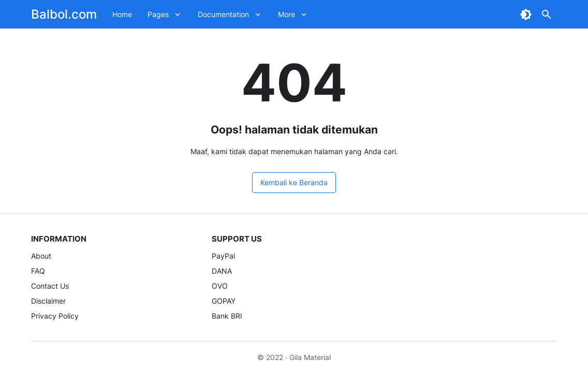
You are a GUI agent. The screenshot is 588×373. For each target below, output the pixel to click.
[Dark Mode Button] (526, 14)
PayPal (223, 256)
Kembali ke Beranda (294, 182)
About (41, 256)
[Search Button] (547, 14)
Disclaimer (48, 301)
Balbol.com (64, 14)
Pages (158, 14)
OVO (220, 286)
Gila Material (310, 357)
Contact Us (50, 286)
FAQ (38, 271)
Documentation (223, 14)
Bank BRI (227, 316)
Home (122, 14)
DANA (222, 271)
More (286, 14)
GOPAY (224, 301)
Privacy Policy (55, 316)
